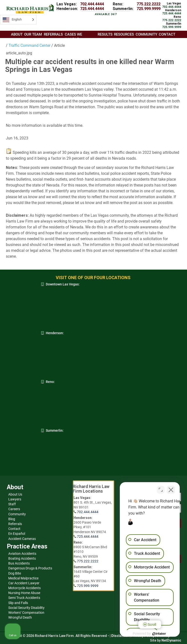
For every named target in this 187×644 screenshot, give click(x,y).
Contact (14, 529)
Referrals (15, 524)
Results (105, 34)
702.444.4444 (92, 4)
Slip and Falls (18, 603)
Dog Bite (15, 573)
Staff (12, 504)
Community (17, 514)
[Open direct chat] (161, 488)
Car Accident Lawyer (24, 583)
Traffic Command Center (29, 45)
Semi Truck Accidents (24, 598)
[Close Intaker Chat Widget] (171, 488)
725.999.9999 (149, 9)
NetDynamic (171, 640)
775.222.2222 (149, 4)
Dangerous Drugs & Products (30, 568)
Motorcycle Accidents (24, 588)
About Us (15, 494)
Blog (12, 519)
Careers (14, 509)
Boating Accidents (22, 558)
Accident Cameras (22, 539)
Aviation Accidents (22, 554)
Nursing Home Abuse (24, 593)
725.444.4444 (92, 9)
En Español (17, 534)
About (17, 34)
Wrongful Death (20, 617)
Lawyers (15, 499)
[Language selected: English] (18, 20)
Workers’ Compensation (26, 613)
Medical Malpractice (23, 578)
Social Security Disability (26, 608)
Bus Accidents (19, 563)
